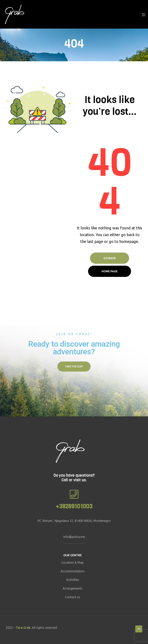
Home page (110, 271)
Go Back (110, 258)
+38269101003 (74, 506)
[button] (74, 367)
